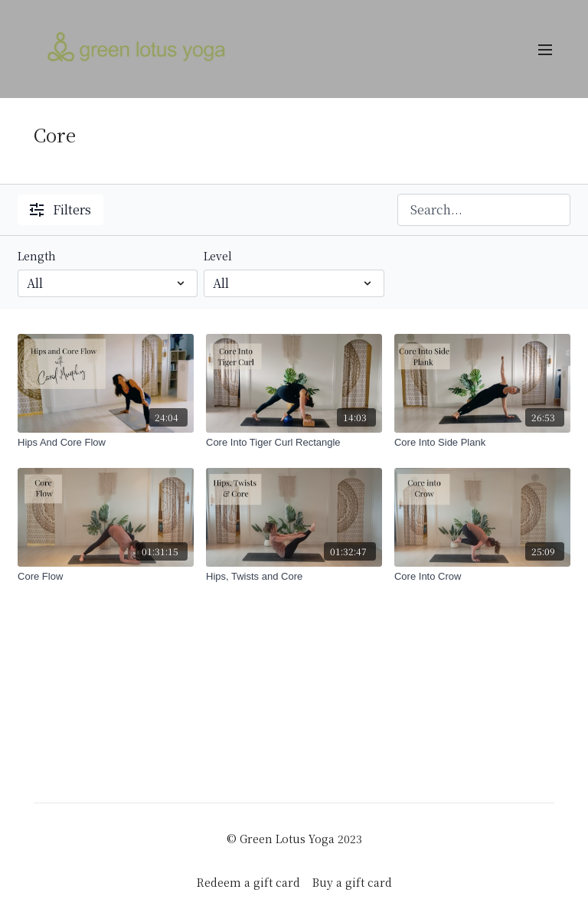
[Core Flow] (106, 577)
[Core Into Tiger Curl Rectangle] (294, 443)
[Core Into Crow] (482, 577)
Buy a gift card (352, 882)
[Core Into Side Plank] (482, 443)
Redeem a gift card (248, 882)
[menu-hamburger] (545, 49)
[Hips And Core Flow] (106, 443)
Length (37, 256)
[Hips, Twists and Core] (294, 577)
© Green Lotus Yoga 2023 (294, 839)
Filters (60, 209)
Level (218, 256)
